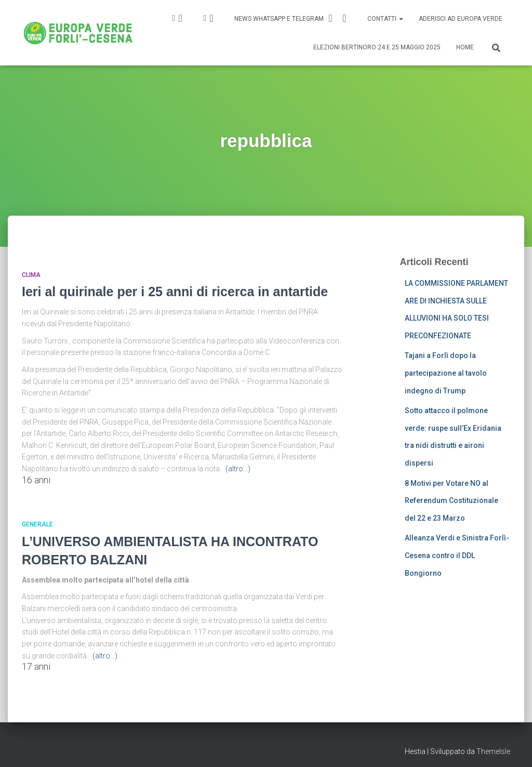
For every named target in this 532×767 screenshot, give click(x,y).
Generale (37, 524)
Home (465, 47)
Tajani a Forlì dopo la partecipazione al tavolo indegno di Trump (446, 373)
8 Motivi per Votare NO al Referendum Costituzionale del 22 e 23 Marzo (451, 501)
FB (211, 18)
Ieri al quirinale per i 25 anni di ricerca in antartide (175, 292)
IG (180, 18)
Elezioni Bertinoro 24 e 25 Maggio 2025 (377, 47)
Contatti (385, 19)
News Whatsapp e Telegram (292, 18)
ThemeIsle (493, 751)
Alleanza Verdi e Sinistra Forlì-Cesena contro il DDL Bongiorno (457, 555)
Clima (31, 275)
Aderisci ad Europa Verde (461, 19)
